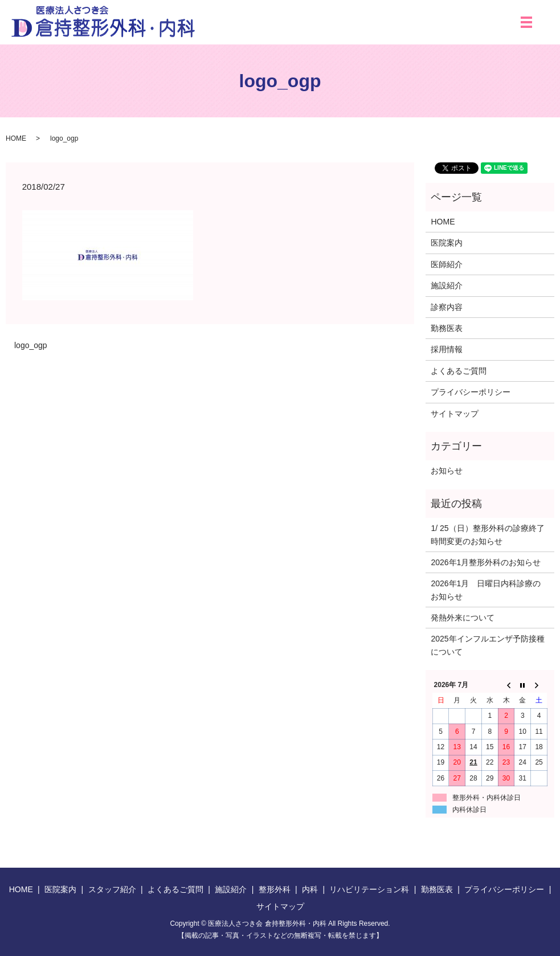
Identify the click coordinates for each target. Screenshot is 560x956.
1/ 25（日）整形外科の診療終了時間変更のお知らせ (487, 534)
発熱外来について (463, 618)
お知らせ (447, 471)
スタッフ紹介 (112, 889)
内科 (310, 889)
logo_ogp (31, 345)
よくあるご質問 (459, 371)
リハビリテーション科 (369, 889)
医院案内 (447, 243)
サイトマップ (455, 414)
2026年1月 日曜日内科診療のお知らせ (486, 590)
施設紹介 (447, 285)
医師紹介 (447, 264)
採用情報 (447, 349)
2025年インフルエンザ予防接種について (487, 645)
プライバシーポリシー (471, 392)
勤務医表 (447, 328)
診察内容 (447, 307)
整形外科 (275, 889)
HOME (16, 138)
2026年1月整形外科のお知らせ (486, 562)
